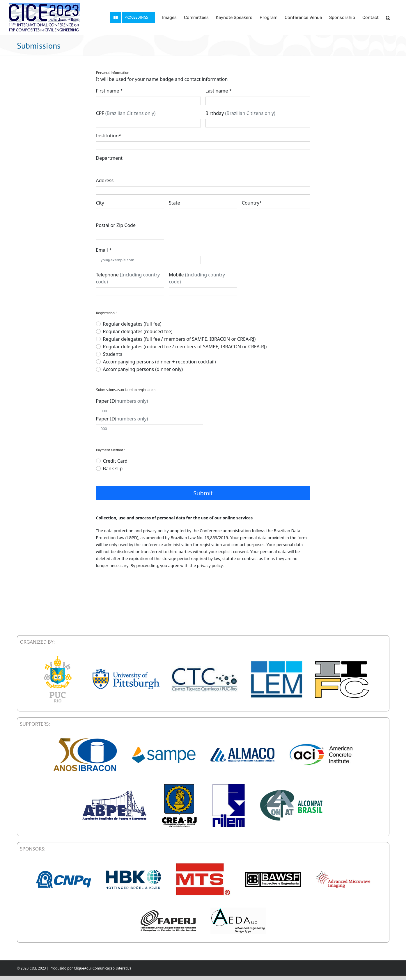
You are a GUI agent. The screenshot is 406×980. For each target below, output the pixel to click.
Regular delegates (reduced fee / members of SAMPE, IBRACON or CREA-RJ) (185, 347)
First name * (109, 91)
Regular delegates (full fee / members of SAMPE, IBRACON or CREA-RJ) (179, 339)
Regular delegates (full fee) (132, 324)
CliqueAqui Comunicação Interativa (103, 968)
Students (113, 354)
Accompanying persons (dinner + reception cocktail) (159, 362)
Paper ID (122, 401)
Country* (252, 203)
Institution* (109, 136)
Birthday (240, 113)
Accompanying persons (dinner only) (143, 369)
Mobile (197, 278)
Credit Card (115, 461)
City (100, 203)
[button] (388, 17)
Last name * (219, 91)
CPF (126, 113)
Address (105, 180)
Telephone (128, 278)
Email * (104, 250)
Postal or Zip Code (116, 225)
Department (109, 158)
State (174, 203)
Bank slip (113, 468)
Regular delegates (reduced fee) (138, 331)
